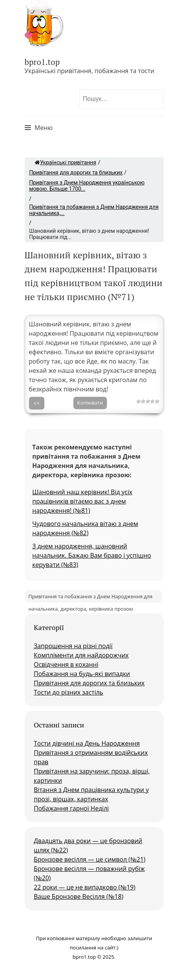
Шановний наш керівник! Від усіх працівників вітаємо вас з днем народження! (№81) (82, 501)
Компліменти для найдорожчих (81, 655)
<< (37, 403)
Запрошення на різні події (73, 646)
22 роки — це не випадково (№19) (85, 887)
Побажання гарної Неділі (71, 808)
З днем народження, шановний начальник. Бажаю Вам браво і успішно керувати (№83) (92, 555)
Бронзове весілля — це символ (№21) (90, 859)
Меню (44, 128)
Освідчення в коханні (66, 664)
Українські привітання (66, 162)
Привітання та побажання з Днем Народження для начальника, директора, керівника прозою (91, 598)
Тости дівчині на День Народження (87, 743)
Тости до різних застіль (69, 692)
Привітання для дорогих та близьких (76, 172)
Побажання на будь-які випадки (82, 674)
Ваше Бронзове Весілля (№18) (79, 896)
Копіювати (90, 403)
